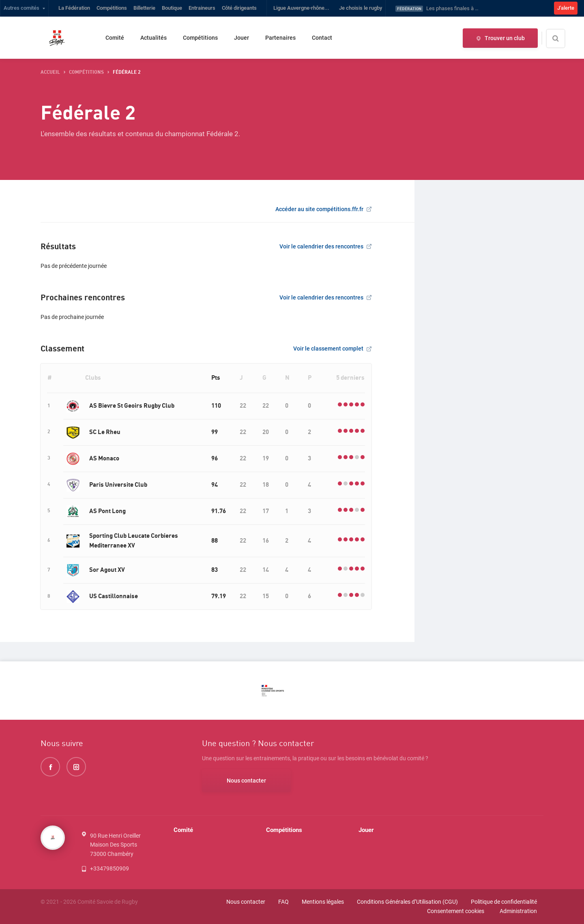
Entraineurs (202, 8)
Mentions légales (323, 902)
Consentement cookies (456, 911)
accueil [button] (50, 72)
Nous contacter (246, 781)
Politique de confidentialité (504, 902)
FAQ (283, 902)
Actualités (154, 38)
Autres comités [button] (21, 8)
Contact (322, 38)
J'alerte (566, 8)
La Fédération (74, 8)
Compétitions (112, 8)
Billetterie (144, 8)
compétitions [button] (86, 72)
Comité (115, 38)
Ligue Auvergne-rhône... (301, 8)
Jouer (242, 38)
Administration (518, 911)
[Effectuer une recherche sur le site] (563, 38)
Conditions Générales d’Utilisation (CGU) (407, 902)
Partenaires (280, 38)
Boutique (172, 8)
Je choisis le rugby (361, 8)
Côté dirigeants (239, 8)
